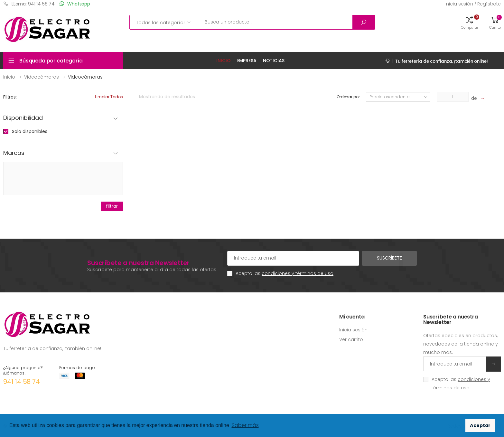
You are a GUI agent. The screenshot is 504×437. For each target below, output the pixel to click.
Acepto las (285, 273)
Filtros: (10, 97)
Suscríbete (389, 258)
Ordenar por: (349, 97)
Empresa (247, 61)
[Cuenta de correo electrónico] (293, 258)
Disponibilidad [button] (23, 118)
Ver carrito (351, 339)
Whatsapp (75, 4)
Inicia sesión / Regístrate (473, 4)
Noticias (274, 61)
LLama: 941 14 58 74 (29, 4)
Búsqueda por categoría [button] (51, 61)
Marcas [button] (14, 153)
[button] (470, 22)
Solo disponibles (30, 131)
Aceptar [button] (480, 425)
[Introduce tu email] (455, 364)
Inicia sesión (353, 330)
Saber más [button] (245, 425)
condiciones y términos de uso (298, 273)
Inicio (223, 61)
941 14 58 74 (22, 382)
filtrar (112, 206)
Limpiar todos (109, 97)
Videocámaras (42, 77)
